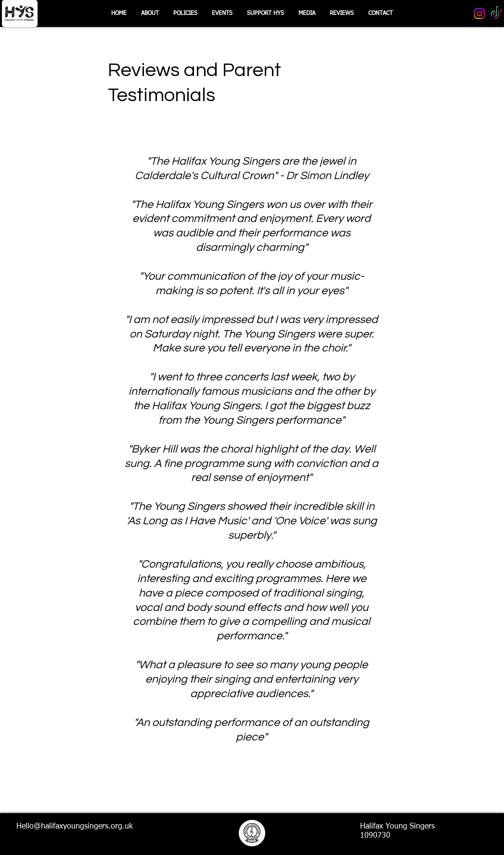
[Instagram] (479, 13)
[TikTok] (496, 13)
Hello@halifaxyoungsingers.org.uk (75, 827)
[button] (265, 13)
